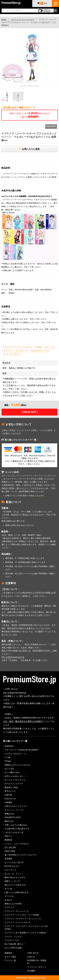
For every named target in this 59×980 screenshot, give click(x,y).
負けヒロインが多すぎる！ (16, 885)
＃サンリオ (50, 347)
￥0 (42, 3)
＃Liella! (38, 347)
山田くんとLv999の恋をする (17, 892)
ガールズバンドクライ (14, 784)
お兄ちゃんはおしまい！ (15, 776)
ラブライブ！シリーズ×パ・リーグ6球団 (22, 915)
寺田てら (8, 836)
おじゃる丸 (9, 769)
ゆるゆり (8, 900)
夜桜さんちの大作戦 (13, 904)
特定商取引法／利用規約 (37, 962)
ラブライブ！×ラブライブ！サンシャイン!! (23, 919)
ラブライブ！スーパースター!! (23, 20)
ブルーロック (10, 870)
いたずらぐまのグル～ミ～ (16, 754)
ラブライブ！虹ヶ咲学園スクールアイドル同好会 (25, 933)
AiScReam (9, 746)
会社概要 (31, 971)
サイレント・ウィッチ (14, 810)
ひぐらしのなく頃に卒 (14, 862)
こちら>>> (39, 496)
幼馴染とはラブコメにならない (18, 765)
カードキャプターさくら (15, 780)
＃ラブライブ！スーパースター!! (17, 347)
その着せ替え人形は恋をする (17, 829)
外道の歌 (8, 795)
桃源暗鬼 (8, 840)
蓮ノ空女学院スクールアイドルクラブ (21, 855)
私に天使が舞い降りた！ (15, 944)
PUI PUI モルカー (12, 866)
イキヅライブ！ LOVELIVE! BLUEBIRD (21, 750)
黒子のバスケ (10, 791)
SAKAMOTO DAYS (13, 817)
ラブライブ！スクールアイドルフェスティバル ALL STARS (26, 928)
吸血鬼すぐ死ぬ (11, 787)
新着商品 (8, 953)
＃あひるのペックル (40, 351)
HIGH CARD (10, 851)
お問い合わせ (33, 953)
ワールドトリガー (12, 940)
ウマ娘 (7, 757)
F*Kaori (8, 761)
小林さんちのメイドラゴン (16, 806)
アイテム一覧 (10, 960)
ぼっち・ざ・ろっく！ (14, 874)
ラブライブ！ (10, 907)
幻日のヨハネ (10, 799)
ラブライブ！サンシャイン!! (16, 911)
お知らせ (31, 957)
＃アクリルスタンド (12, 354)
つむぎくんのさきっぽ (14, 832)
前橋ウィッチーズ (12, 881)
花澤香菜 (8, 859)
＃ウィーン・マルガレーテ (16, 351)
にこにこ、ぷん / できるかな (17, 844)
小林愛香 (8, 802)
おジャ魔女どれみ (12, 772)
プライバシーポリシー (37, 967)
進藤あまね (9, 814)
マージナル (9, 896)
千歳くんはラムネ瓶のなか (16, 825)
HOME (4, 20)
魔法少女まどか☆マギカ (15, 877)
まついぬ (8, 889)
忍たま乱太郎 (10, 847)
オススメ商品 (10, 957)
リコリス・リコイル (13, 937)
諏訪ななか (9, 821)
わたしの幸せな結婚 (13, 948)
